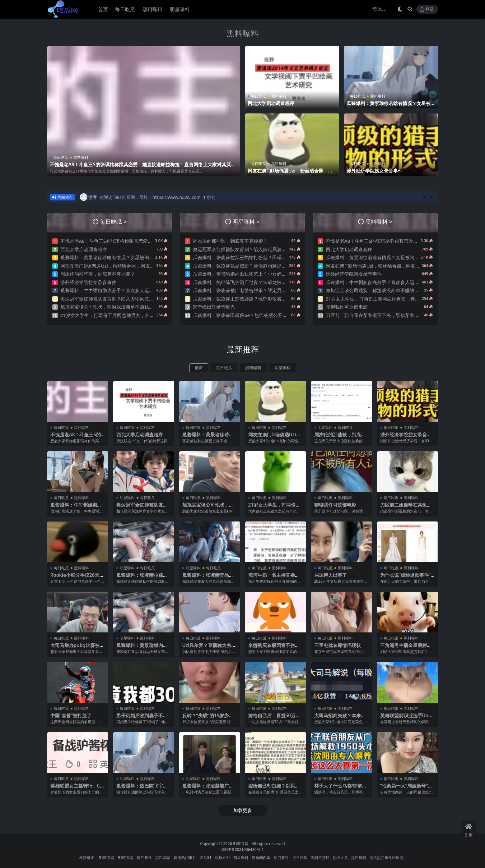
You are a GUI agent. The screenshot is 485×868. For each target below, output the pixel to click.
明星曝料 (282, 368)
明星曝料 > (246, 221)
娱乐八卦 (222, 858)
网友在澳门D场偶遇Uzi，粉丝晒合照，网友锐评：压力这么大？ (290, 173)
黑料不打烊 (320, 858)
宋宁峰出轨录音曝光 (214, 307)
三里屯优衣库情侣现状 (338, 645)
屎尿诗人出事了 (331, 575)
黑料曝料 (243, 33)
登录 (427, 9)
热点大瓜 (340, 858)
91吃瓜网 (241, 844)
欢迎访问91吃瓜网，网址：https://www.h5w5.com (150, 197)
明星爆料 (241, 858)
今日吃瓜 (300, 858)
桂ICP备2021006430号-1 (242, 850)
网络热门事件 (185, 858)
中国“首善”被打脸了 (71, 715)
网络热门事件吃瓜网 (386, 858)
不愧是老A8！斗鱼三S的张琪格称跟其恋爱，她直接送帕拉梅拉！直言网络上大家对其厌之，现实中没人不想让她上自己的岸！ (140, 167)
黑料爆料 (359, 858)
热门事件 (281, 858)
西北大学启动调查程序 (271, 103)
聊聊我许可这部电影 (347, 307)
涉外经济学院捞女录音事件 (375, 171)
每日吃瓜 (61, 157)
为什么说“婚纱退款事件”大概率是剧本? (406, 578)
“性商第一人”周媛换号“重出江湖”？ (406, 788)
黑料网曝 (163, 858)
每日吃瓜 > (113, 221)
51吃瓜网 (107, 858)
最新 (199, 368)
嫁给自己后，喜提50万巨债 (274, 718)
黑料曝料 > (379, 221)
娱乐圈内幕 (261, 858)
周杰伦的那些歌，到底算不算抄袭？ (98, 274)
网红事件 (144, 858)
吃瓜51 (206, 858)
